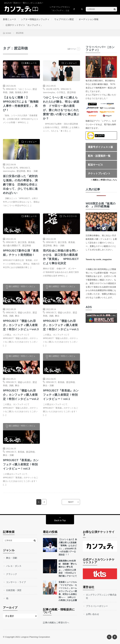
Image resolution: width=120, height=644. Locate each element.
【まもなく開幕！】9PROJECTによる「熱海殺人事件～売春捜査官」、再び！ (21, 104)
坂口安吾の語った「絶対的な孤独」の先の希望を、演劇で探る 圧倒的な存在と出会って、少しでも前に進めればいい (20, 185)
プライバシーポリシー (97, 606)
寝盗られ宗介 (24, 312)
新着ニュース (10, 19)
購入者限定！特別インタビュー (21, 287)
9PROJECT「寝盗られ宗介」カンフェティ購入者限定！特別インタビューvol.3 (21, 325)
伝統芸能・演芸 (14, 590)
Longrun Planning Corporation (35, 637)
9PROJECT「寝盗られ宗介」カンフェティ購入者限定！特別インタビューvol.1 (61, 325)
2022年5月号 (12, 168)
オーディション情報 (89, 19)
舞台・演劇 (32, 171)
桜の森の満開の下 (12, 245)
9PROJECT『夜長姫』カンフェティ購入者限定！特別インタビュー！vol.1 (61, 395)
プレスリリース (70, 216)
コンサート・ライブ (16, 582)
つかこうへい (24, 89)
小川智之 (61, 92)
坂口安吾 (22, 242)
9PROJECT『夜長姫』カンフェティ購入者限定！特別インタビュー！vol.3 (21, 464)
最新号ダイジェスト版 (100, 147)
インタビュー (71, 63)
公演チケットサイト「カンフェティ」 (24, 25)
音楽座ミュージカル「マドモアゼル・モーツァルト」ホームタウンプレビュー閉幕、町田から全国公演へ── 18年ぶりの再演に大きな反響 (68, 591)
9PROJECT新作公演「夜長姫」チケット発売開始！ (21, 253)
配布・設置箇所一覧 (99, 156)
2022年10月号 (52, 89)
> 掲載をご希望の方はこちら (104, 180)
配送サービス (95, 165)
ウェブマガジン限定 (64, 19)
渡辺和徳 (71, 92)
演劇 (11, 92)
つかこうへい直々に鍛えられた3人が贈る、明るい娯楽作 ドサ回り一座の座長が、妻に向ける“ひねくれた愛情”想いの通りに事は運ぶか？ (61, 108)
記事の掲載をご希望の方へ (56, 623)
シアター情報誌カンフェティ (35, 19)
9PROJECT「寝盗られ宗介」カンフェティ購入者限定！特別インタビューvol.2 (21, 395)
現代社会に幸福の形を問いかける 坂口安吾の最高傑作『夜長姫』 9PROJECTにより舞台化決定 (61, 257)
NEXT (71, 502)
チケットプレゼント (99, 173)
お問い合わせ (92, 614)
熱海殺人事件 (22, 92)
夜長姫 (31, 242)
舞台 (17, 316)
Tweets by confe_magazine (99, 259)
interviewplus (49, 92)
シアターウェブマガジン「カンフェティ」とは (60, 9)
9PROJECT (11, 89)
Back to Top (60, 520)
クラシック (12, 574)
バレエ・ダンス (14, 566)
